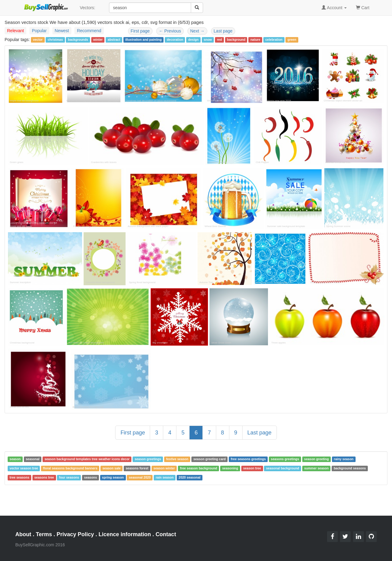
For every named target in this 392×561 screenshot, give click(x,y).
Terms (44, 534)
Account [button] (334, 8)
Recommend (89, 31)
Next (197, 31)
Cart (363, 7)
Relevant (15, 31)
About (23, 534)
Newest (62, 31)
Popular (39, 31)
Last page (223, 31)
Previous (170, 31)
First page (140, 31)
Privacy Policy (75, 534)
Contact (166, 534)
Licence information (125, 534)
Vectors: (87, 8)
